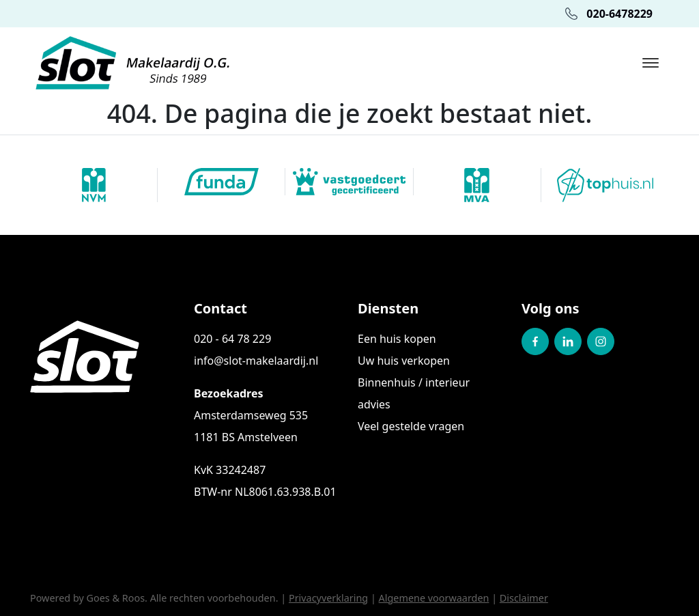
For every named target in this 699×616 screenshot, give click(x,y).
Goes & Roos (116, 598)
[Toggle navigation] (650, 63)
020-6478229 (609, 14)
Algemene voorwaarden (434, 598)
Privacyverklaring (328, 598)
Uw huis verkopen (404, 361)
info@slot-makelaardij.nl (256, 361)
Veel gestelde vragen (411, 426)
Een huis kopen (397, 339)
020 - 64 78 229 (232, 339)
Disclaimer (524, 598)
